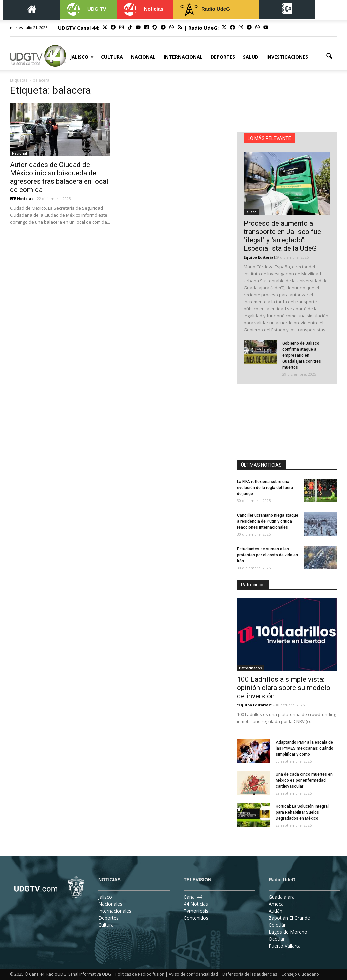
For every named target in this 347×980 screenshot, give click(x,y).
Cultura (112, 57)
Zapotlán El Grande (289, 918)
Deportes (223, 57)
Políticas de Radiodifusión (140, 974)
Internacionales (115, 911)
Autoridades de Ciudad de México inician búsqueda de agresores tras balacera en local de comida (59, 177)
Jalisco (82, 57)
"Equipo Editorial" (254, 705)
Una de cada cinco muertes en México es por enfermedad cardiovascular (304, 780)
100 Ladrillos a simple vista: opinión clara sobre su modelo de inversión (284, 688)
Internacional (183, 57)
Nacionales (110, 904)
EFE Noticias (22, 198)
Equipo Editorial (259, 257)
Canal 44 (193, 897)
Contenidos (196, 918)
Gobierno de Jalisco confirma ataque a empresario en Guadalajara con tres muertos (302, 355)
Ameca (276, 904)
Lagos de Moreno (288, 932)
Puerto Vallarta (285, 946)
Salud (251, 57)
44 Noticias (196, 904)
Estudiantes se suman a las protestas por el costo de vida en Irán (267, 555)
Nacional (143, 57)
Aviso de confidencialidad (193, 974)
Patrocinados (250, 668)
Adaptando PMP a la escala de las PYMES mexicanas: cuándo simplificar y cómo (304, 748)
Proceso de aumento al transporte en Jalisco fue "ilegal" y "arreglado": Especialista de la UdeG (282, 236)
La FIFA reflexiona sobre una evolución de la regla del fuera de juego (265, 488)
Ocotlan (277, 939)
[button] (329, 56)
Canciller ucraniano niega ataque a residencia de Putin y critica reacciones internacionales (268, 521)
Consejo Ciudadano (300, 974)
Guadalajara (282, 897)
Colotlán (278, 925)
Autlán (275, 911)
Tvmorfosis (196, 911)
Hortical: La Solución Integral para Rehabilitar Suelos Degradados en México (302, 812)
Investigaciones (287, 57)
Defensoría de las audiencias (250, 974)
